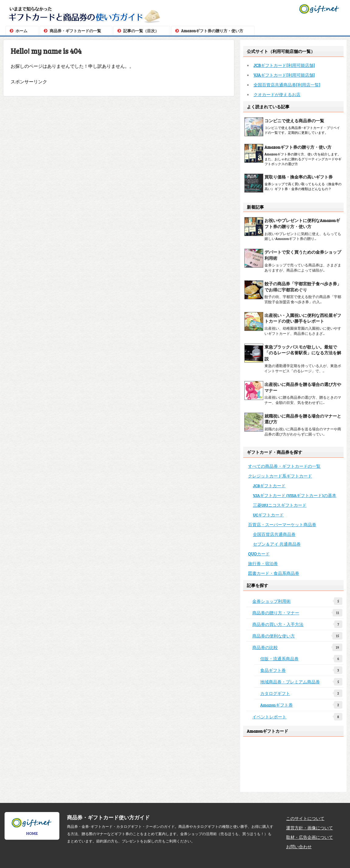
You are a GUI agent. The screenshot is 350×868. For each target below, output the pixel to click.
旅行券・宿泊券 (263, 563)
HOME (32, 826)
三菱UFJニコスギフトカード (280, 505)
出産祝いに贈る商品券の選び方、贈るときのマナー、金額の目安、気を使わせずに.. (303, 400)
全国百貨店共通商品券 (274, 534)
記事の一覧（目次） (141, 31)
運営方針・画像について (310, 828)
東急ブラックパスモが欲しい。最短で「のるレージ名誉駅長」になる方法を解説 (303, 353)
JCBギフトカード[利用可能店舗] (284, 65)
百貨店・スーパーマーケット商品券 (282, 524)
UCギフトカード (268, 515)
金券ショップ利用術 (297, 601)
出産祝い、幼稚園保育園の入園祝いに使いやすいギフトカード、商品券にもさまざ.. (303, 331)
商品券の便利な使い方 (297, 636)
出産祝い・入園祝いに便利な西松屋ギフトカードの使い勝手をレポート (303, 318)
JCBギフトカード (269, 486)
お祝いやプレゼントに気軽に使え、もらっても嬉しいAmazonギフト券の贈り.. (303, 236)
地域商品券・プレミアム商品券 (301, 682)
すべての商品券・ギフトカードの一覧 (284, 466)
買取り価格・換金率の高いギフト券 (299, 177)
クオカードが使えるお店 (277, 94)
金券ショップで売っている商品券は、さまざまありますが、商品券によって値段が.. (303, 267)
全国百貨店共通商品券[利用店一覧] (287, 85)
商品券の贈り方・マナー (297, 613)
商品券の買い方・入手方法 (297, 624)
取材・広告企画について (310, 837)
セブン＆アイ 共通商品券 (277, 544)
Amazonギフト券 (301, 705)
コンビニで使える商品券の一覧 (294, 121)
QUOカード (259, 554)
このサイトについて (305, 818)
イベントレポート (297, 717)
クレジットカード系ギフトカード (280, 476)
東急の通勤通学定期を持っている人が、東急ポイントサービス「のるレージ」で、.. (303, 368)
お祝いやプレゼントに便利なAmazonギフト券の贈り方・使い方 (302, 223)
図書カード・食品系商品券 (274, 573)
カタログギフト (301, 693)
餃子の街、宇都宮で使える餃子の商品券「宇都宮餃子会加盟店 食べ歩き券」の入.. (303, 299)
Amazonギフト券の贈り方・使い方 (212, 31)
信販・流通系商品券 (301, 659)
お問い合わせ (299, 846)
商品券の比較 (297, 647)
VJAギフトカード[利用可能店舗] (284, 75)
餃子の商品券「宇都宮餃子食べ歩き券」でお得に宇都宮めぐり (303, 287)
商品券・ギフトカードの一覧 (75, 31)
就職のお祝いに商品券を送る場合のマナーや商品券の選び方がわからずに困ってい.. (303, 431)
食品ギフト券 (301, 670)
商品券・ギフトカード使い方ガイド (108, 817)
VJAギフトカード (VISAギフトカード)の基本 (295, 495)
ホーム (21, 31)
